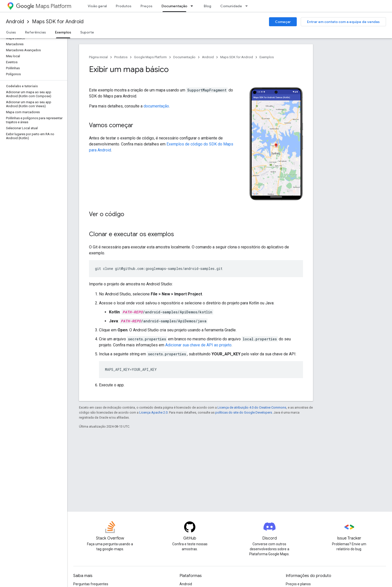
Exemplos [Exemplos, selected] (63, 32)
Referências (35, 32)
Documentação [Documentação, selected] (174, 6)
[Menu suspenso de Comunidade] (248, 6)
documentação (156, 106)
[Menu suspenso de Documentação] (193, 6)
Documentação (184, 57)
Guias (11, 32)
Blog (207, 6)
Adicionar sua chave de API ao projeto (198, 345)
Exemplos (267, 57)
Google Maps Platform (150, 57)
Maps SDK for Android (58, 22)
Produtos (124, 6)
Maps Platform (44, 6)
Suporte (87, 32)
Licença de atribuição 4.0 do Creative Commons (252, 407)
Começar (283, 22)
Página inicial (98, 57)
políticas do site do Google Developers (244, 412)
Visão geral (97, 6)
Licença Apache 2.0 (153, 412)
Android (15, 22)
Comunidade (231, 6)
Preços (146, 6)
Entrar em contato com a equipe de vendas (343, 22)
